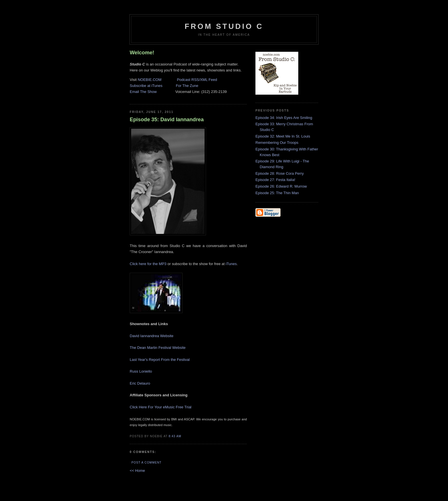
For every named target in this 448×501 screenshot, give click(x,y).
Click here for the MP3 (148, 264)
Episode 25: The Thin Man (277, 193)
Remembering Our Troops (277, 143)
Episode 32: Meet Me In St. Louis (283, 136)
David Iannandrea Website (152, 336)
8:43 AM (175, 436)
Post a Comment (146, 463)
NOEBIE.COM (150, 80)
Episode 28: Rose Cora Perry (280, 173)
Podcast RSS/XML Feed (197, 80)
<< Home (137, 471)
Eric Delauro (140, 383)
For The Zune (187, 86)
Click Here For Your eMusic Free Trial (161, 407)
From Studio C (224, 26)
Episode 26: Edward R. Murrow (281, 186)
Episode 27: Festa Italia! (275, 180)
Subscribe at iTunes (146, 86)
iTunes (231, 264)
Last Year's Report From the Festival (160, 360)
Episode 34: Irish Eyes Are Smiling (284, 118)
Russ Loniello (141, 371)
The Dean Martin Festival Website (158, 348)
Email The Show (143, 92)
